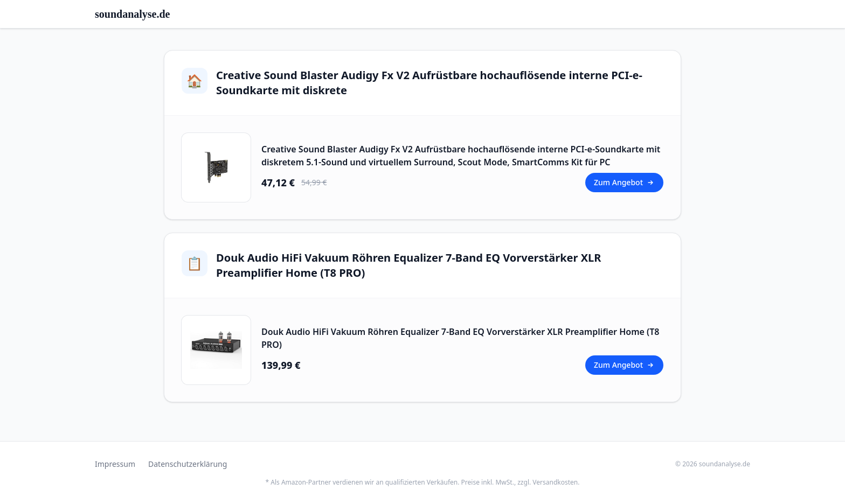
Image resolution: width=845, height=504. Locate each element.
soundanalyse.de (133, 14)
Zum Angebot (624, 182)
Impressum (115, 464)
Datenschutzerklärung (188, 464)
